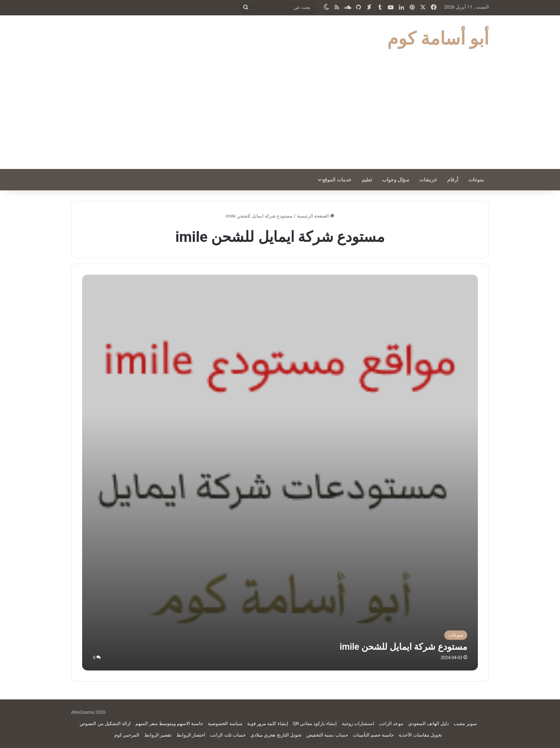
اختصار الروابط (191, 735)
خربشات (428, 180)
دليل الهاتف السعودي (429, 724)
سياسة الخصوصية (225, 724)
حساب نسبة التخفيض (327, 735)
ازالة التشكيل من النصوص (105, 724)
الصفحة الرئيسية (316, 216)
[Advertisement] (280, 115)
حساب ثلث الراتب (228, 735)
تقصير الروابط (158, 735)
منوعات (476, 180)
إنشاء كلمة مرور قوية (268, 724)
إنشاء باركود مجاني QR (315, 724)
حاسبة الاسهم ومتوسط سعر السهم (169, 724)
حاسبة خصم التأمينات (373, 735)
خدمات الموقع (337, 180)
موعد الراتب (391, 724)
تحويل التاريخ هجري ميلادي (276, 735)
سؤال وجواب (396, 180)
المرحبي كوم (127, 735)
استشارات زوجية (358, 724)
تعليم (367, 180)
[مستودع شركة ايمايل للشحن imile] (280, 472)
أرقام (453, 180)
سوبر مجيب (465, 724)
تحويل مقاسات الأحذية (420, 735)
